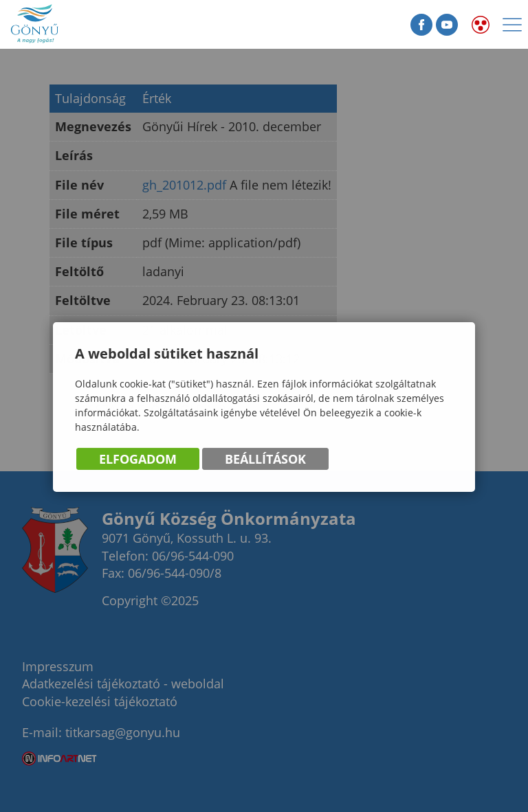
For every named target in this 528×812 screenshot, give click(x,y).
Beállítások (265, 460)
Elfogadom (138, 460)
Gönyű (76, 24)
